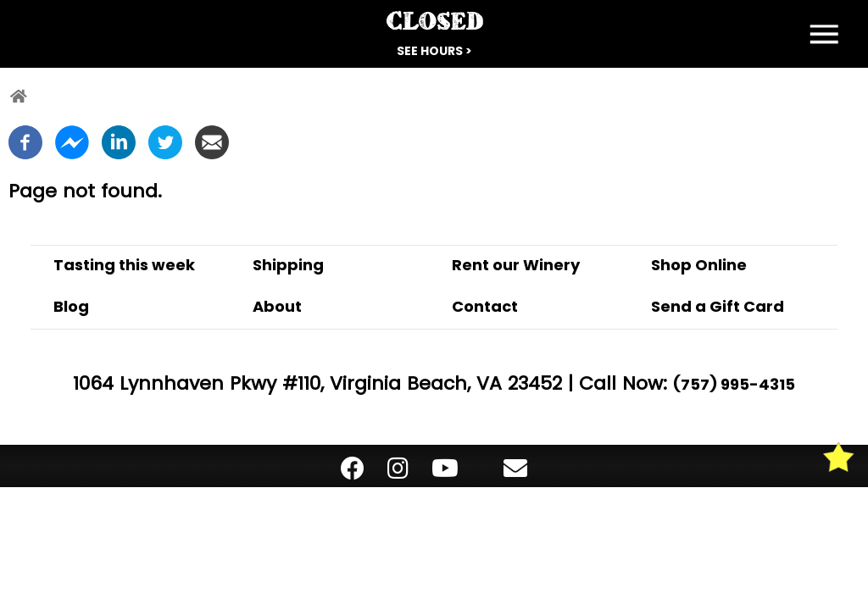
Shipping (288, 265)
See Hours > (434, 51)
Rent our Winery (516, 265)
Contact (485, 306)
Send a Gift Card (718, 306)
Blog (71, 306)
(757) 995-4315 (734, 384)
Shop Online (699, 265)
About (277, 306)
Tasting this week (124, 265)
